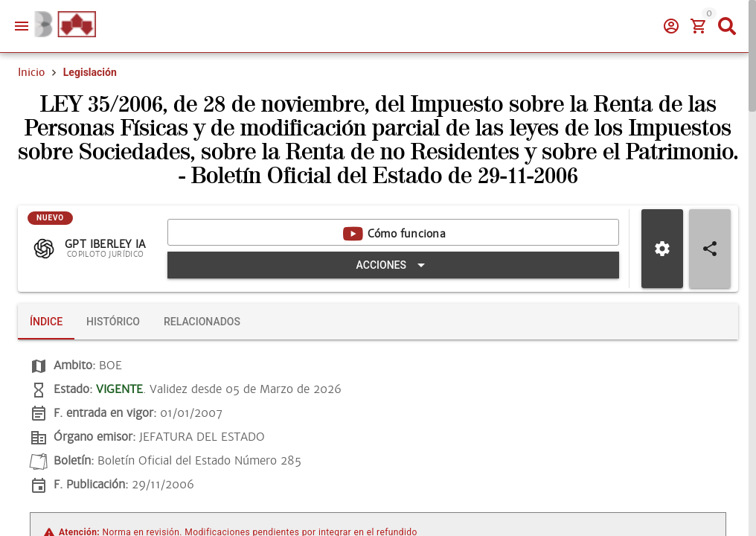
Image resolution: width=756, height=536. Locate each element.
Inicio (31, 72)
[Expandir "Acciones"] (393, 265)
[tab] (46, 322)
